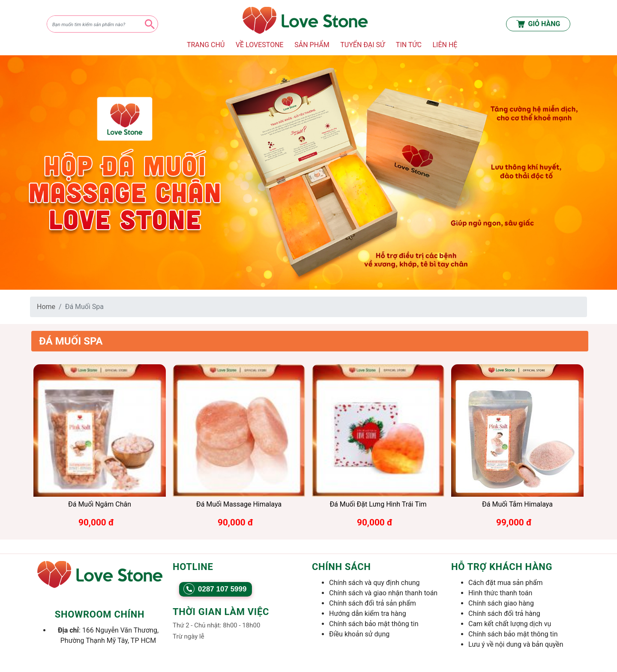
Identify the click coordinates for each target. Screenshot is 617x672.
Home (46, 307)
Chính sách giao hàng (501, 603)
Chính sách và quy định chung (374, 583)
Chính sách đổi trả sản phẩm (373, 603)
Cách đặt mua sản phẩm (506, 583)
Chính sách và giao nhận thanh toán (383, 593)
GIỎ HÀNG (538, 24)
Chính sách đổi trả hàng (504, 613)
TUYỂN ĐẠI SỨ (362, 45)
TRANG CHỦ (206, 45)
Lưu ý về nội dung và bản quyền (516, 644)
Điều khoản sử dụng (359, 634)
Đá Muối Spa (71, 341)
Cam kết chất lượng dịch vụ (510, 624)
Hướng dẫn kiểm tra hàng (368, 613)
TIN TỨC (409, 45)
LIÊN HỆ (445, 45)
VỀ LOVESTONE (260, 45)
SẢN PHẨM (312, 45)
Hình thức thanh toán (500, 593)
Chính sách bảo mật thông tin (374, 624)
